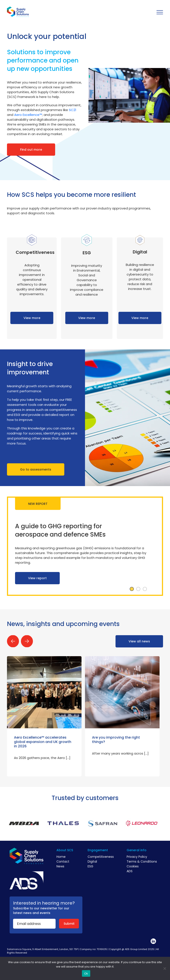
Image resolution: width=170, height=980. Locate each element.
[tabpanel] (85, 546)
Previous (13, 641)
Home (61, 857)
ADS (130, 871)
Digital (92, 861)
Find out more (31, 150)
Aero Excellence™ (28, 115)
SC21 (73, 110)
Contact (63, 861)
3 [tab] (145, 589)
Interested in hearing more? (44, 903)
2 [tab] (138, 589)
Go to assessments (36, 469)
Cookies (133, 866)
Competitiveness (101, 857)
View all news (139, 641)
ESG (90, 866)
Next (27, 641)
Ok (86, 974)
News (60, 866)
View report (37, 578)
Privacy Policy (137, 857)
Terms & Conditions (142, 861)
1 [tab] (132, 589)
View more (32, 318)
